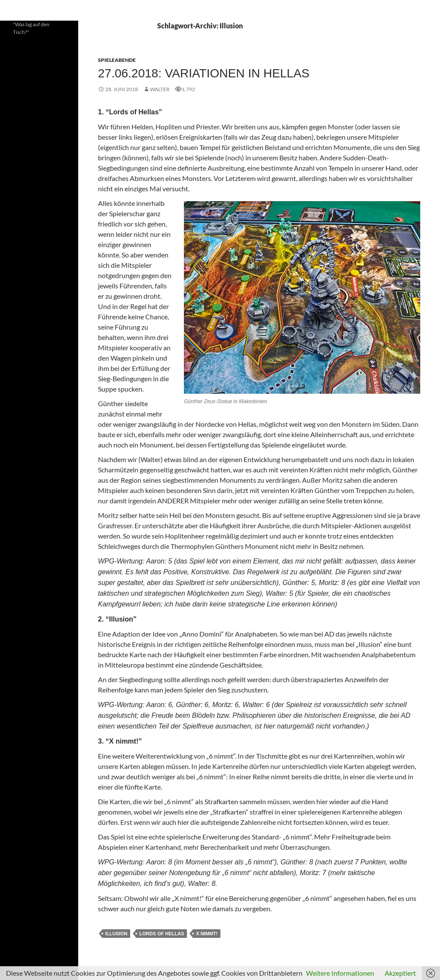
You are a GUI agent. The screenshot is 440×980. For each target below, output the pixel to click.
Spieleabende (117, 60)
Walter (160, 89)
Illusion (116, 934)
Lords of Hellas (162, 934)
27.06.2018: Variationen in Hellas (204, 73)
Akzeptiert (400, 973)
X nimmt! (207, 934)
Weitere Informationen (340, 973)
